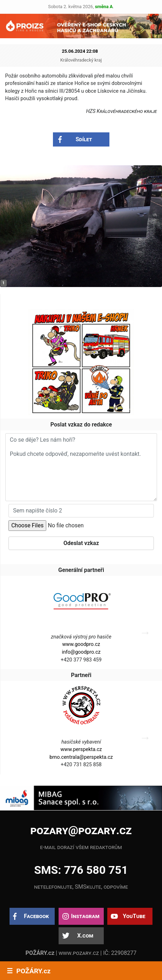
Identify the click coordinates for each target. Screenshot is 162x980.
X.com (85, 936)
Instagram (85, 916)
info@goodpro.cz (81, 652)
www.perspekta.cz (81, 749)
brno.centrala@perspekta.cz (81, 757)
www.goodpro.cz (81, 644)
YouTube (134, 916)
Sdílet (84, 139)
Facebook (37, 916)
